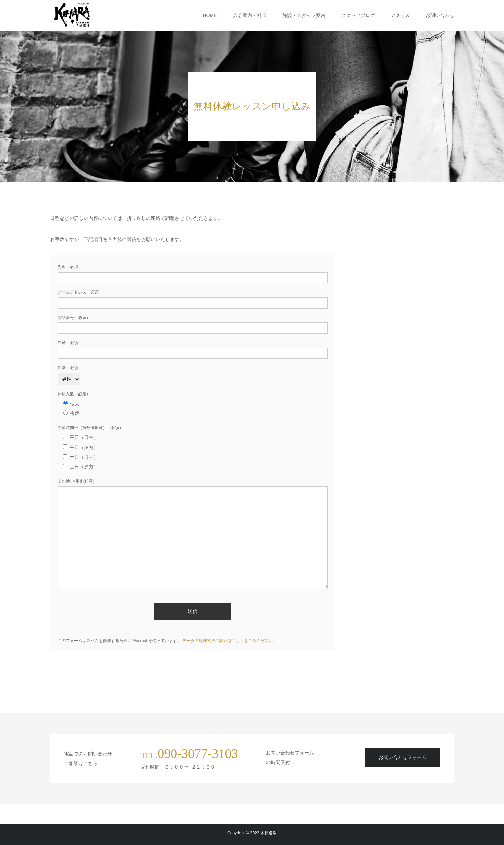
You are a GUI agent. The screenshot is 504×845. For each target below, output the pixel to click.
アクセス (400, 15)
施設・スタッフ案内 (304, 15)
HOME (210, 15)
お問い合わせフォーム (403, 757)
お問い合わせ (440, 15)
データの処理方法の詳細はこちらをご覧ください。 (230, 641)
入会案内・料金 (250, 15)
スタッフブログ (358, 15)
